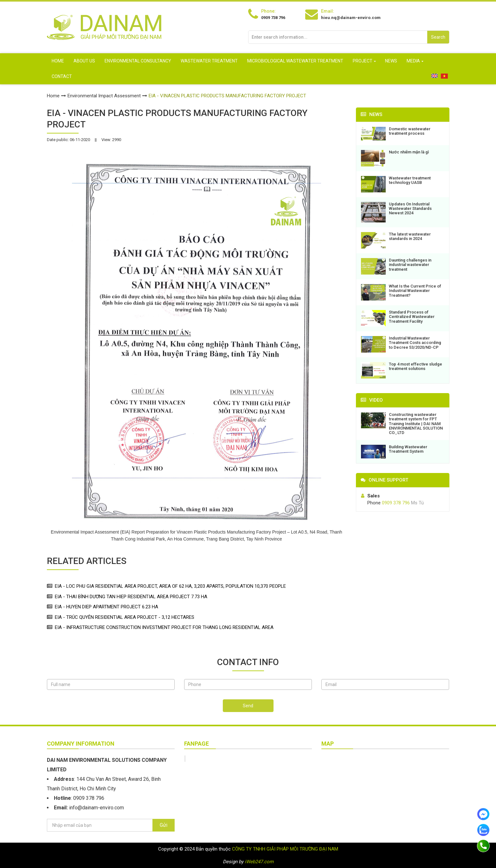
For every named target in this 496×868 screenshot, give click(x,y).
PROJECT (363, 61)
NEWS (391, 61)
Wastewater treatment (209, 61)
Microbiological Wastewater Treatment (295, 61)
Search (438, 37)
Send (248, 706)
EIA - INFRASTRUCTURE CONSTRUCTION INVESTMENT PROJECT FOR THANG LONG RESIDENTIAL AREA (164, 627)
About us (84, 61)
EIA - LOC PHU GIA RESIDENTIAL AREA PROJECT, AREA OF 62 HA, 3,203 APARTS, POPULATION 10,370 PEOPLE (170, 586)
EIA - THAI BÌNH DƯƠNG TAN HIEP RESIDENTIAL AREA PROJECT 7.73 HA (131, 597)
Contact (62, 76)
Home (58, 61)
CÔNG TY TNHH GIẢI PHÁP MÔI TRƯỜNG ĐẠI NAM (285, 849)
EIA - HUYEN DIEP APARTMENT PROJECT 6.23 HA (106, 607)
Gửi (164, 825)
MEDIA (413, 61)
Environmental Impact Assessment (104, 96)
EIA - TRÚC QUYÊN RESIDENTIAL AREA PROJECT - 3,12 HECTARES (125, 617)
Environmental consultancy (138, 61)
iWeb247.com (259, 862)
